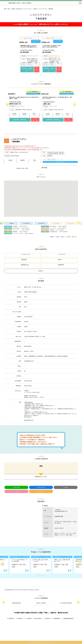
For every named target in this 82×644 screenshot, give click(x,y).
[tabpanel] (30, 55)
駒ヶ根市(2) (38, 619)
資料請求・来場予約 (27, 69)
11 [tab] (48, 606)
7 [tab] (43, 124)
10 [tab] (48, 124)
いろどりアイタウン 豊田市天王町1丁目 (15, 103)
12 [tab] (50, 606)
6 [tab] (42, 124)
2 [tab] (35, 124)
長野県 (35, 9)
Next (75, 105)
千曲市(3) (47, 619)
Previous (7, 105)
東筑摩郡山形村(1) (68, 619)
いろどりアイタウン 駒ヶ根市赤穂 (27, 51)
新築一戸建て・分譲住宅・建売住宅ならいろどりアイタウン (18, 9)
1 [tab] (41, 75)
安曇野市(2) (56, 619)
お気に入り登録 (37, 69)
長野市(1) (11, 619)
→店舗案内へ (41, 397)
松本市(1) (19, 619)
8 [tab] (45, 124)
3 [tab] (37, 124)
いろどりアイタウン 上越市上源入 (49, 103)
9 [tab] (47, 124)
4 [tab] (39, 124)
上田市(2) (28, 619)
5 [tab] (40, 124)
